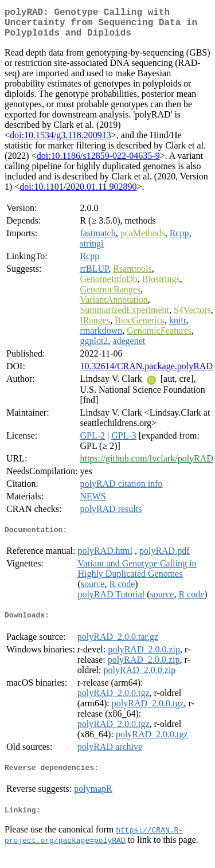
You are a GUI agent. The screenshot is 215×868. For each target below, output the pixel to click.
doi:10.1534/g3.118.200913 (60, 142)
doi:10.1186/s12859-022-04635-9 (98, 163)
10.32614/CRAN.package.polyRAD (146, 373)
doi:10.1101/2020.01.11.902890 (78, 193)
